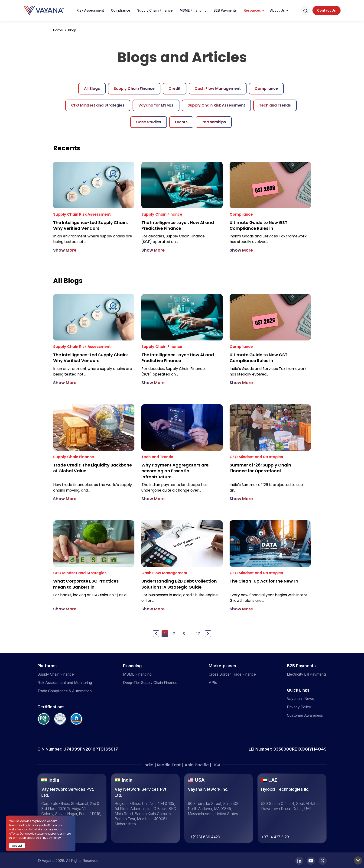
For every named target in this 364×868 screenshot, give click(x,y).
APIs (213, 682)
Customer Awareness (305, 715)
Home (58, 30)
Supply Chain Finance (155, 10)
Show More (65, 250)
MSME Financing (193, 10)
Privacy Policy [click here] (51, 838)
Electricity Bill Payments (307, 674)
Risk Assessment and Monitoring (65, 682)
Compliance (121, 10)
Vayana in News (301, 698)
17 (198, 633)
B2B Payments (225, 10)
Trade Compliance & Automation (65, 690)
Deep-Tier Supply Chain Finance (150, 682)
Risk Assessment (90, 10)
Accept (17, 846)
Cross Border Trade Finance (232, 674)
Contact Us (327, 10)
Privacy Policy (299, 706)
